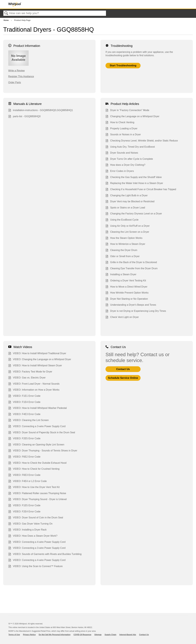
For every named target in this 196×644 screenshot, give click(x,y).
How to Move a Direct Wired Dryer (126, 287)
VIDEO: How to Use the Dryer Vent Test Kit (34, 487)
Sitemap (98, 635)
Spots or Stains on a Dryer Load (125, 208)
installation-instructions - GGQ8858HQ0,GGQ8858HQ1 (41, 111)
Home (6, 20)
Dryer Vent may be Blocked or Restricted (130, 202)
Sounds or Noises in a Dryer (123, 135)
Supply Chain (110, 635)
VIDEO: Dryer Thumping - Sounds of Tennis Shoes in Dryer (43, 451)
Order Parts (15, 82)
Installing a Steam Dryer (121, 275)
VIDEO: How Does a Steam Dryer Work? (33, 536)
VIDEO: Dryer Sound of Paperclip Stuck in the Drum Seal (42, 433)
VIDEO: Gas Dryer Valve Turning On (30, 524)
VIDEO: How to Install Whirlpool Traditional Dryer (37, 354)
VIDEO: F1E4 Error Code (24, 402)
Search (6, 13)
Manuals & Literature (25, 104)
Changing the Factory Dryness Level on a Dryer (134, 214)
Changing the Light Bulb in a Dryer (127, 196)
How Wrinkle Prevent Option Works (127, 293)
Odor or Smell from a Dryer (123, 257)
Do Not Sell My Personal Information (55, 635)
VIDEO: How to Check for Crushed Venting (34, 469)
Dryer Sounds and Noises (122, 153)
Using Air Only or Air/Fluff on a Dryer (128, 226)
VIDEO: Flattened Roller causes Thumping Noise (37, 494)
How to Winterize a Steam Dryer (125, 244)
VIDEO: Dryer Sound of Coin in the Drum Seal (36, 518)
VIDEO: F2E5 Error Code (24, 439)
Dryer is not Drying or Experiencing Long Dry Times (136, 311)
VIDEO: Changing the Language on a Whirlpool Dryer (40, 360)
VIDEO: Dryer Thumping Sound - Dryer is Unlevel (37, 500)
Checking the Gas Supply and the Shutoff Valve (134, 178)
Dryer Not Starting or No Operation (127, 299)
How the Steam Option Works (124, 238)
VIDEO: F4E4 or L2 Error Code (27, 482)
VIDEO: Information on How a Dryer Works (34, 390)
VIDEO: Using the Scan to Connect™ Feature (35, 567)
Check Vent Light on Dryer (122, 317)
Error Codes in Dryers (120, 171)
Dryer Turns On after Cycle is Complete (129, 159)
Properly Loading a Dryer (121, 129)
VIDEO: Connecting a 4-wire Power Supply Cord (37, 542)
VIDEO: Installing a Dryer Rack (27, 530)
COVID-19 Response (82, 635)
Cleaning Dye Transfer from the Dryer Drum (132, 269)
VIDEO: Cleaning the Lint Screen (28, 421)
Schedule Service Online (123, 378)
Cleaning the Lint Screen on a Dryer (127, 232)
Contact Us (116, 347)
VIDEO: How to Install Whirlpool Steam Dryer (35, 366)
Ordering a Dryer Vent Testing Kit (126, 281)
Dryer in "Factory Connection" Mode (127, 111)
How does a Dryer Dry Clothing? (125, 165)
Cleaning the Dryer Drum (121, 251)
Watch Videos (20, 347)
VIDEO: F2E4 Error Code (24, 512)
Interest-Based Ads (128, 635)
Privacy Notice (29, 635)
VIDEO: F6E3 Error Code (24, 475)
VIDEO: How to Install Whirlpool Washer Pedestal (38, 408)
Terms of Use (14, 635)
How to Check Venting (120, 123)
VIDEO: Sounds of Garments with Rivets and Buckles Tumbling (45, 554)
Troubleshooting (119, 46)
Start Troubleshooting (123, 66)
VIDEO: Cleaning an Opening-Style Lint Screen (36, 445)
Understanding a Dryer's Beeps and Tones (131, 305)
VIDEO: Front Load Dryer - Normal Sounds (34, 384)
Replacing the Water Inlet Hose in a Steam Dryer (134, 184)
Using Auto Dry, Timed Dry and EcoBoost (130, 147)
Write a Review (16, 71)
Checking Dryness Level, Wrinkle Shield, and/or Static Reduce (142, 141)
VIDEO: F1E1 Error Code (24, 396)
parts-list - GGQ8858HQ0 (24, 117)
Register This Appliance (21, 76)
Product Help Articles (122, 104)
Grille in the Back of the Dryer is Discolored (131, 263)
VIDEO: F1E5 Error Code (24, 506)
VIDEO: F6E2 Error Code (24, 457)
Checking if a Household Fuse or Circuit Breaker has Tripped (141, 190)
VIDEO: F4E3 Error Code (24, 415)
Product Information (24, 46)
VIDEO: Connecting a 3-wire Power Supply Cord (37, 427)
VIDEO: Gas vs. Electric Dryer (27, 378)
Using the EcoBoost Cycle (122, 220)
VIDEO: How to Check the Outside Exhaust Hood (37, 463)
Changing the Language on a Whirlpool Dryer (132, 117)
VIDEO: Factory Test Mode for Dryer (30, 372)
